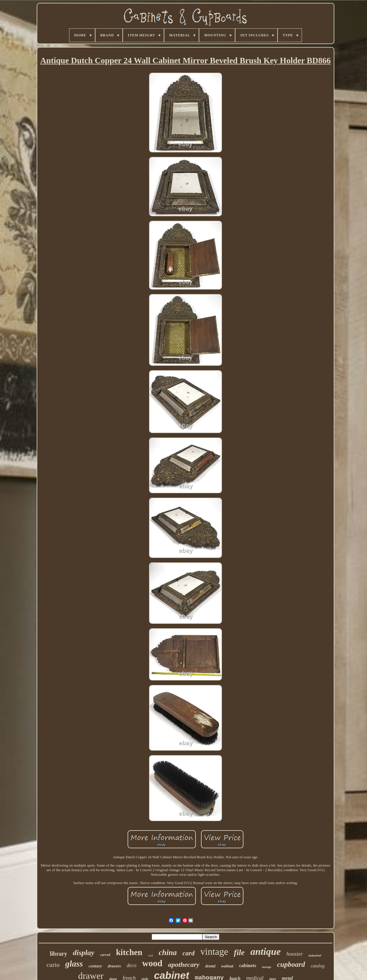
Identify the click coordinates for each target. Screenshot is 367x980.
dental (210, 966)
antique (266, 952)
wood (152, 963)
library (58, 954)
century (95, 966)
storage (267, 967)
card (189, 953)
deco (132, 965)
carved (105, 955)
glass (74, 964)
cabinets (248, 966)
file (239, 952)
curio (53, 965)
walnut (227, 966)
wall (150, 956)
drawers (114, 966)
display (84, 953)
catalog (318, 966)
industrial (315, 955)
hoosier (295, 954)
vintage (214, 952)
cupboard (291, 964)
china (168, 953)
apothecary (184, 965)
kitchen (129, 952)
